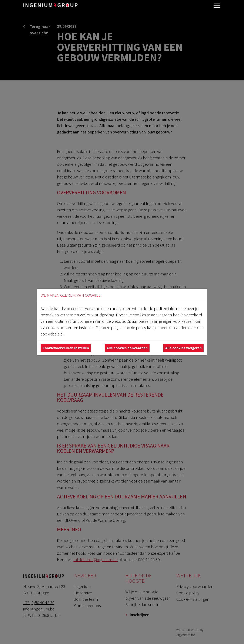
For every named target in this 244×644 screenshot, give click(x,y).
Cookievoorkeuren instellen (66, 348)
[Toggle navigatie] (217, 5)
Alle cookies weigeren (183, 348)
